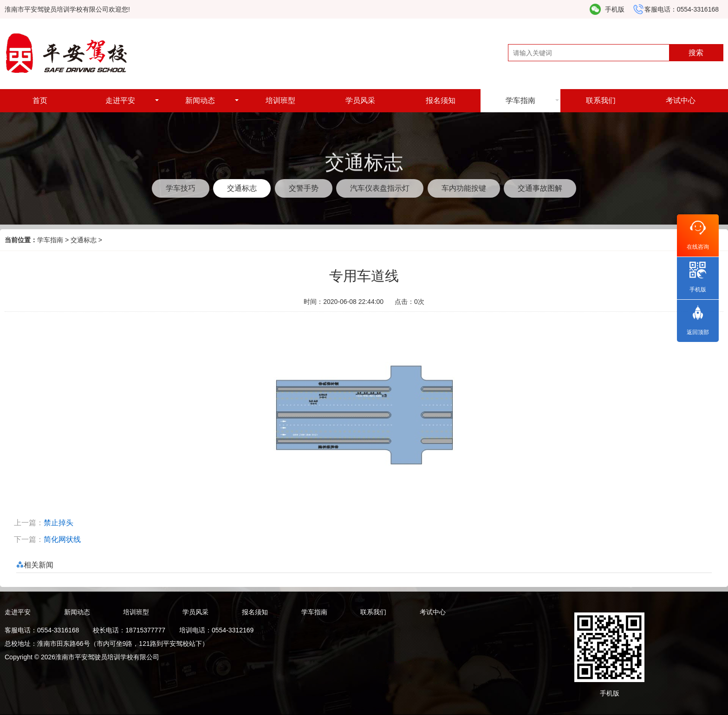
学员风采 (360, 100)
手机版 (615, 9)
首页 (40, 100)
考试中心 (681, 100)
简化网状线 (62, 539)
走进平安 (120, 100)
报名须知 (441, 100)
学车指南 (520, 100)
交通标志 (84, 240)
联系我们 (601, 100)
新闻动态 (200, 100)
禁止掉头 (58, 523)
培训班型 (280, 100)
